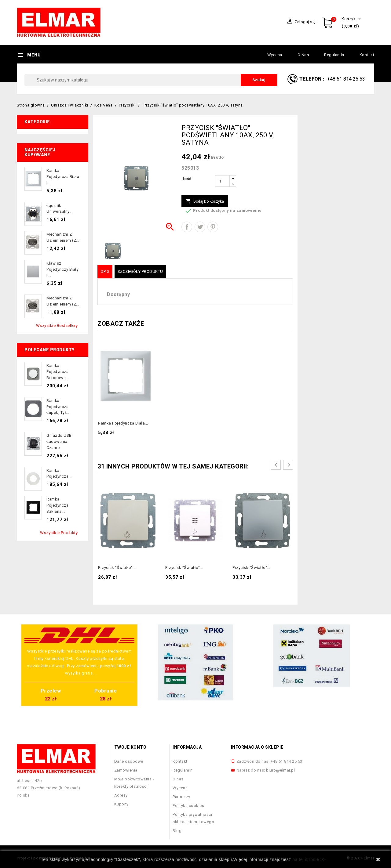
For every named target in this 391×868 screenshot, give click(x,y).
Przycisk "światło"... (117, 568)
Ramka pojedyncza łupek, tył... (58, 407)
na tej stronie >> (309, 859)
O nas (303, 55)
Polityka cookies (188, 806)
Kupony (121, 804)
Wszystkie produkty (59, 533)
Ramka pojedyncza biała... (123, 423)
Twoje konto (130, 747)
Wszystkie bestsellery (57, 325)
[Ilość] (222, 181)
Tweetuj (200, 227)
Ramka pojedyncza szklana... (57, 505)
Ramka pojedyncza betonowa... (58, 372)
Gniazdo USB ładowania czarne (59, 441)
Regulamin (334, 55)
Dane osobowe (129, 761)
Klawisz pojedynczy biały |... (62, 269)
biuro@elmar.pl (280, 770)
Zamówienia (126, 770)
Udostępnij (187, 227)
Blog (177, 831)
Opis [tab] (105, 271)
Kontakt (367, 55)
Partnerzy (181, 797)
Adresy (121, 795)
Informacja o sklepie (257, 747)
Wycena (275, 55)
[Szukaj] (151, 80)
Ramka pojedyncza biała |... (63, 177)
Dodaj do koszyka (205, 201)
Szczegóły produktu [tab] (140, 271)
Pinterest (213, 227)
